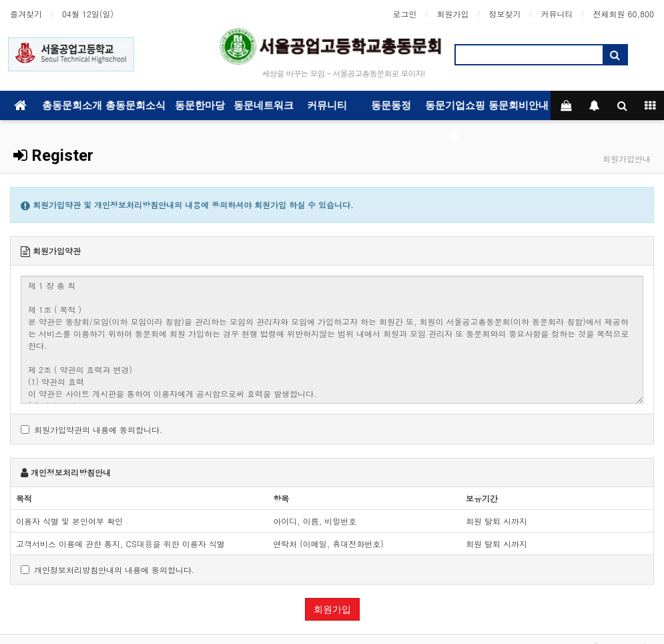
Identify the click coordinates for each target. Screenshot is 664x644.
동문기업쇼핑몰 (455, 110)
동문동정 (391, 105)
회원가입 (453, 14)
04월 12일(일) (88, 14)
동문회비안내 (519, 105)
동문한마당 (200, 105)
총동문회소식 (135, 105)
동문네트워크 (264, 105)
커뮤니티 (557, 14)
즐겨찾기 (26, 14)
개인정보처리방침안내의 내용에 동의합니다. (108, 570)
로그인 (405, 14)
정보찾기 (505, 14)
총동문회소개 (72, 105)
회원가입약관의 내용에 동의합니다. (92, 429)
